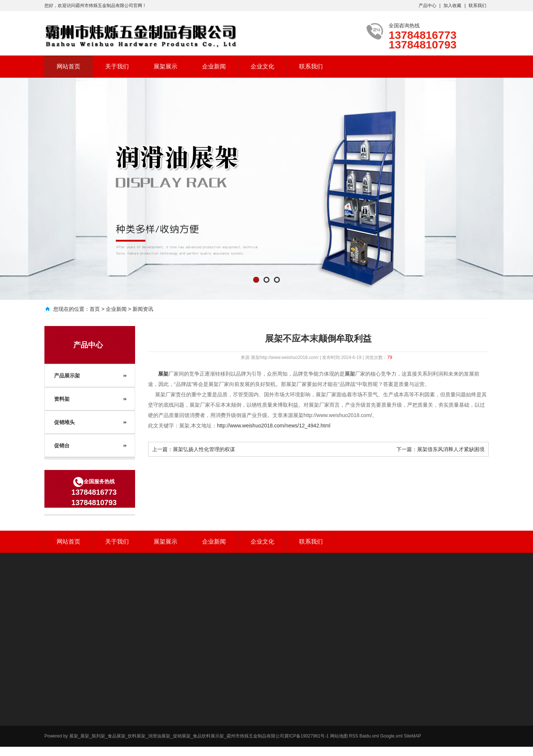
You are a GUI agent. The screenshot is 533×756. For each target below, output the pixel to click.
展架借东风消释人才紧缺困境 (451, 449)
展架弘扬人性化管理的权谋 (204, 449)
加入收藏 (452, 6)
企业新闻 (214, 66)
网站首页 (68, 66)
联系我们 (477, 6)
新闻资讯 (143, 309)
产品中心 (428, 6)
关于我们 (117, 66)
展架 (162, 374)
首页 (95, 309)
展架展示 (165, 66)
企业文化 (262, 66)
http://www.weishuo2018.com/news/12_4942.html (274, 426)
